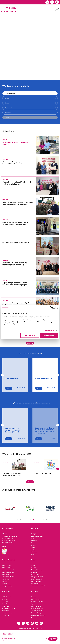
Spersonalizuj (30, 335)
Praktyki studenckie (37, 608)
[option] (30, 45)
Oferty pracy (5, 611)
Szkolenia (5, 581)
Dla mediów (5, 604)
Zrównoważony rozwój (38, 586)
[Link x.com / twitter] (23, 623)
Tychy (33, 550)
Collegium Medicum (37, 577)
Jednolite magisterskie (8, 570)
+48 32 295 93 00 (9, 538)
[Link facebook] (19, 623)
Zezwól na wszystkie (49, 335)
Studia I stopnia (6, 565)
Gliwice (33, 538)
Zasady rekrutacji (7, 586)
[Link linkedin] (28, 623)
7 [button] (30, 519)
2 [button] (14, 519)
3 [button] (17, 519)
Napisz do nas (36, 599)
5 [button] (24, 519)
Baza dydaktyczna (37, 570)
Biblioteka (34, 572)
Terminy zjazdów (36, 611)
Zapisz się (53, 639)
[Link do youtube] (37, 623)
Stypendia (34, 604)
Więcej (30, 343)
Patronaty (5, 602)
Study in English (6, 579)
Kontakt (34, 597)
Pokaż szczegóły (50, 330)
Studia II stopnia (7, 568)
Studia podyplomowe (8, 572)
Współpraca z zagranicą (9, 613)
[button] (47, 2)
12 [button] (47, 519)
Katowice (34, 543)
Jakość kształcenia (37, 579)
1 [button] (11, 519)
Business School (36, 574)
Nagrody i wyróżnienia (8, 608)
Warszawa (34, 552)
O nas (33, 565)
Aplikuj (39, 388)
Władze (33, 568)
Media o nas (5, 606)
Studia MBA (5, 574)
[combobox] (52, 2)
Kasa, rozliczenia (36, 606)
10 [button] (40, 519)
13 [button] (50, 519)
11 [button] (43, 519)
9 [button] (37, 519)
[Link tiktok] (41, 623)
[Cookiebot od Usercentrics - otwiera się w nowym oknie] (51, 308)
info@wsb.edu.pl (10, 541)
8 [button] (34, 519)
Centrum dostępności (38, 613)
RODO (33, 617)
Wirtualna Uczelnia (37, 602)
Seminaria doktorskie (8, 577)
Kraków (34, 545)
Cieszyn (34, 534)
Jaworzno (34, 541)
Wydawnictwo (35, 584)
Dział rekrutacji (6, 597)
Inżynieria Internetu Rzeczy (45, 378)
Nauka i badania (36, 581)
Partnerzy (5, 599)
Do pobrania (5, 615)
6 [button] (27, 519)
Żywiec (33, 554)
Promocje (5, 584)
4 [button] (21, 519)
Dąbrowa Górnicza (37, 536)
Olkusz (33, 547)
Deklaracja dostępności (38, 615)
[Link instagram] (32, 623)
